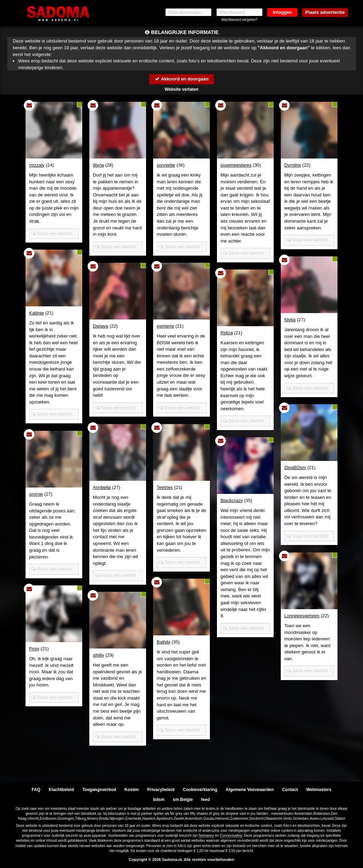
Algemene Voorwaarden (250, 790)
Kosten (132, 790)
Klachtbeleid (61, 790)
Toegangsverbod (99, 790)
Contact (290, 790)
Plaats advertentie (325, 12)
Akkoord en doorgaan (181, 79)
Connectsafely (231, 836)
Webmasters (319, 790)
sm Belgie (183, 800)
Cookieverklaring (200, 790)
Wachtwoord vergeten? (239, 20)
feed (205, 800)
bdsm (159, 800)
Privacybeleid (161, 790)
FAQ (36, 790)
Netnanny (206, 836)
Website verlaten (181, 89)
